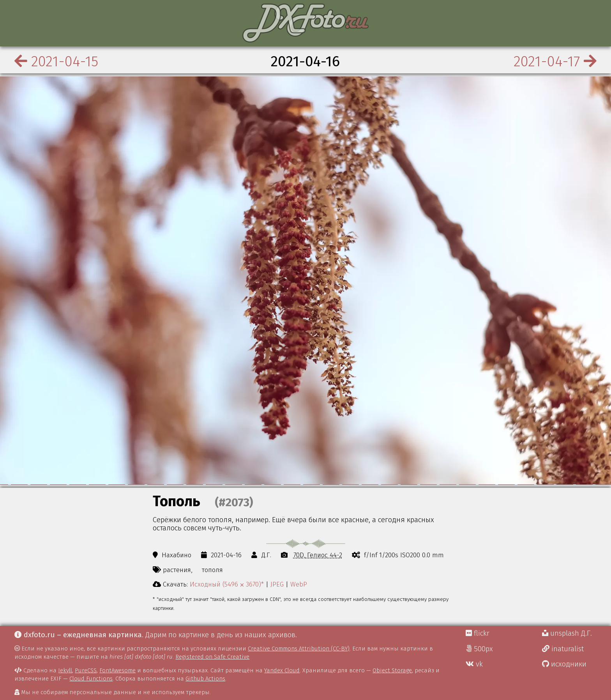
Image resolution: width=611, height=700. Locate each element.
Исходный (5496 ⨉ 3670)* (227, 584)
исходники (564, 664)
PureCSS (86, 670)
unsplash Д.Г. (567, 633)
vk (474, 664)
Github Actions (205, 679)
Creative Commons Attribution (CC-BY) (299, 649)
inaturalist (563, 649)
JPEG (277, 584)
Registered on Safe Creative (212, 657)
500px (479, 649)
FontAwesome (117, 670)
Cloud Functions (91, 679)
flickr (478, 633)
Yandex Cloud (282, 670)
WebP (299, 584)
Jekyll (65, 670)
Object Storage (392, 670)
